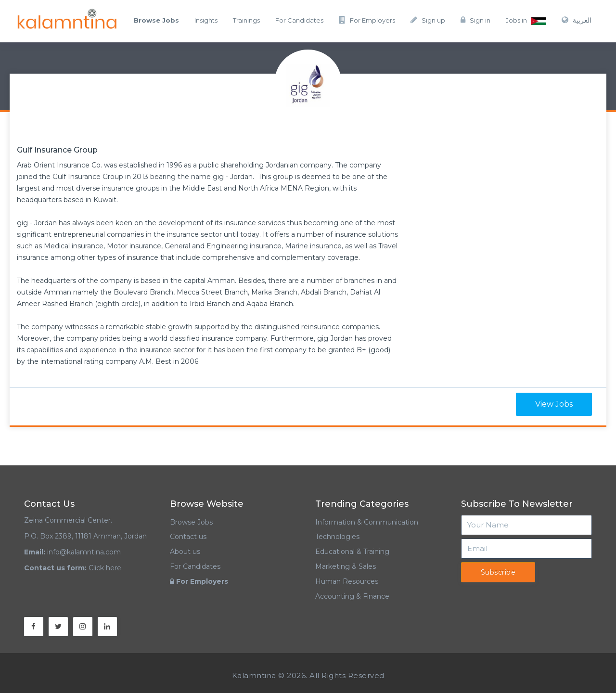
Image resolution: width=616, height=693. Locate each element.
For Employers (367, 20)
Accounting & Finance (352, 596)
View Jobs (554, 404)
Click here (105, 568)
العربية (577, 20)
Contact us (188, 537)
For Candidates (299, 20)
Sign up (428, 20)
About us (185, 552)
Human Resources (347, 581)
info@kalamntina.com (84, 552)
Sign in (475, 20)
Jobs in (526, 21)
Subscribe (498, 572)
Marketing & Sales (346, 566)
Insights (206, 20)
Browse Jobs (191, 522)
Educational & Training (352, 552)
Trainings (246, 20)
